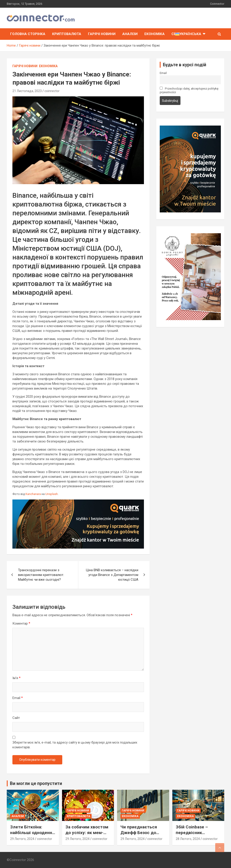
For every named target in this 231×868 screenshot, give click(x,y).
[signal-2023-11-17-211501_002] (190, 128)
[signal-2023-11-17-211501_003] (78, 502)
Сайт (16, 718)
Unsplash (52, 494)
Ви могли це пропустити (36, 783)
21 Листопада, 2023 (27, 91)
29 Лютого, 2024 (22, 839)
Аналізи (130, 34)
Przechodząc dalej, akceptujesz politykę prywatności (189, 90)
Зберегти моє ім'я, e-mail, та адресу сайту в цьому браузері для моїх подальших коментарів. (75, 745)
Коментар (21, 623)
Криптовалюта (67, 34)
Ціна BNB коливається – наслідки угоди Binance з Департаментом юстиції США (112, 575)
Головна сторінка (28, 34)
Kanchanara (33, 494)
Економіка (155, 34)
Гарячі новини (102, 34)
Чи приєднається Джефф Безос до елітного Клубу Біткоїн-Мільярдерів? (143, 835)
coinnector (52, 91)
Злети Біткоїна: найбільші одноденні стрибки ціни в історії (33, 832)
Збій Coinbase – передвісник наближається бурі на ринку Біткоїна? (196, 835)
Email (18, 698)
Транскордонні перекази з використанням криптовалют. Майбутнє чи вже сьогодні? (41, 575)
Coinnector (217, 4)
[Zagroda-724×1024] (190, 235)
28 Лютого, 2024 (188, 839)
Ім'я (16, 678)
